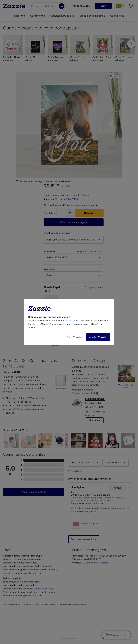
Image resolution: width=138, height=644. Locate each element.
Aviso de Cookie (71, 321)
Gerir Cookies (74, 337)
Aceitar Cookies (98, 337)
